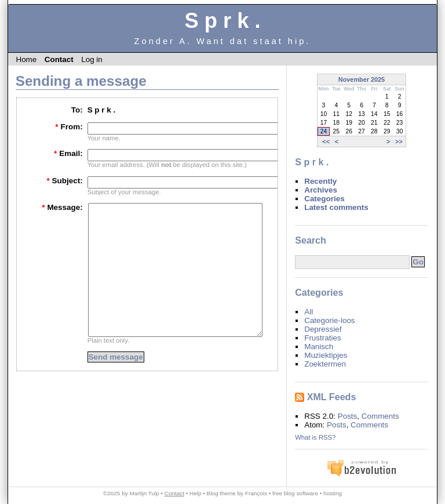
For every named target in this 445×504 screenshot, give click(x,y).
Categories (324, 199)
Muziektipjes (326, 355)
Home (26, 59)
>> (399, 142)
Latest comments (336, 207)
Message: (62, 207)
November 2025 (362, 79)
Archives (321, 190)
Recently (320, 181)
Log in (92, 59)
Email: (68, 153)
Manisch (319, 347)
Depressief (323, 329)
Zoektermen (325, 364)
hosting (333, 493)
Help (195, 493)
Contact (59, 59)
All (309, 312)
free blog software (295, 493)
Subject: (64, 181)
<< (326, 142)
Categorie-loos (329, 320)
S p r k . (222, 21)
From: (69, 127)
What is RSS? (315, 437)
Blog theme (221, 493)
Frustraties (322, 338)
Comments (380, 416)
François (256, 493)
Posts (348, 416)
